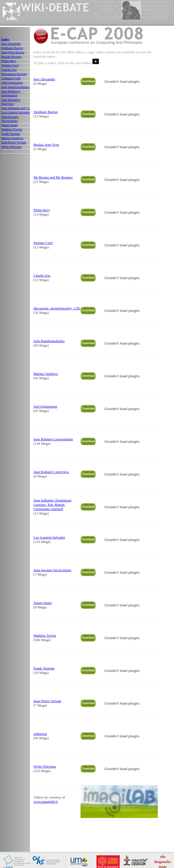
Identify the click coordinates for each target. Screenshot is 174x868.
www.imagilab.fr (46, 802)
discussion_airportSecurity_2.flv (57, 308)
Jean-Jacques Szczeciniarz (10, 119)
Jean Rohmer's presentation (11, 93)
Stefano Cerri (10, 65)
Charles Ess (9, 70)
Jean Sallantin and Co (15, 108)
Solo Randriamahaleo (15, 87)
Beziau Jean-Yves (46, 145)
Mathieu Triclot (45, 636)
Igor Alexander (11, 44)
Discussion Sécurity (14, 74)
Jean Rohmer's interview (11, 102)
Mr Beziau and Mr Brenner (53, 177)
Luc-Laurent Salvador (16, 113)
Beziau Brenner (11, 57)
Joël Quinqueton (12, 83)
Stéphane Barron (12, 48)
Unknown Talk (11, 78)
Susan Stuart (9, 125)
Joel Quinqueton (45, 406)
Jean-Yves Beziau (13, 52)
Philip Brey (9, 61)
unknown (40, 734)
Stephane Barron (46, 112)
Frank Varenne (11, 134)
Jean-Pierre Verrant (14, 143)
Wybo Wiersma (11, 147)
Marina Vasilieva (12, 138)
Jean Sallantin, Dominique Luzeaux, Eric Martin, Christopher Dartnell (53, 505)
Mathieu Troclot (12, 130)
